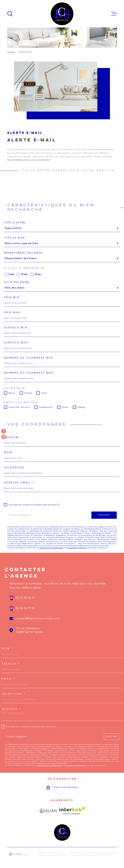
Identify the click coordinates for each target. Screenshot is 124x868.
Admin (75, 855)
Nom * (7, 649)
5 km (11, 274)
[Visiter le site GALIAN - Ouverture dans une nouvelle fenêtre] (48, 811)
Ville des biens (17, 282)
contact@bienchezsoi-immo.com (37, 619)
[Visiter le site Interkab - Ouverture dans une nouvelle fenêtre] (72, 811)
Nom (8, 452)
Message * (11, 709)
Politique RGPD (97, 855)
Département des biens (23, 253)
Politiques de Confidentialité (52, 548)
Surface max (16, 343)
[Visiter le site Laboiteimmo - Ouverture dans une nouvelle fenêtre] (18, 854)
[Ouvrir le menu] (114, 14)
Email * (8, 679)
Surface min (16, 328)
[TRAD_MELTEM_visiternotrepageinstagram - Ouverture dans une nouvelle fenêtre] (4, 437)
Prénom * (10, 664)
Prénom (11, 437)
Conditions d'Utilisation (78, 548)
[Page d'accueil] (62, 14)
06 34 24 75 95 (25, 608)
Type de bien (14, 238)
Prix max (12, 313)
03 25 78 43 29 (25, 598)
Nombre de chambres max (29, 373)
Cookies (109, 855)
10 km (24, 274)
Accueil (11, 52)
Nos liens (84, 855)
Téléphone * (14, 694)
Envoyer (104, 515)
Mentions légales (106, 853)
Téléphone (14, 468)
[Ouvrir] (10, 14)
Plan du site (91, 853)
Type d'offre (15, 223)
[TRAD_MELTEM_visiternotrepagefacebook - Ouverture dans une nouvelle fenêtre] (4, 431)
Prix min (12, 297)
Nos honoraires (77, 853)
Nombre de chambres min (28, 358)
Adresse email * (19, 483)
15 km (38, 274)
